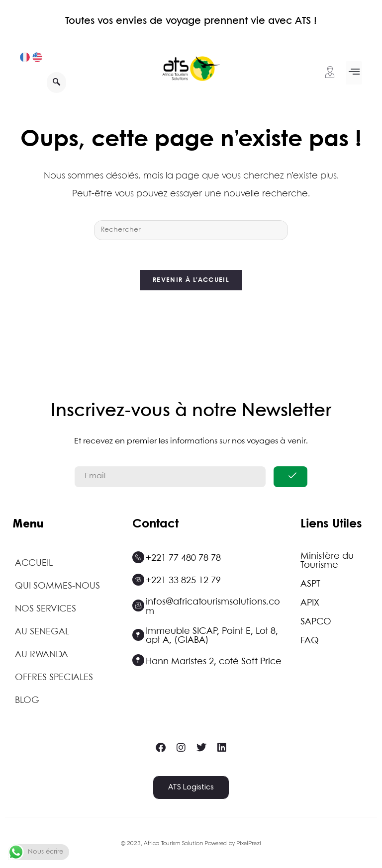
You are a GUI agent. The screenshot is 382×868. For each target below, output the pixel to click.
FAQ (310, 641)
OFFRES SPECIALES (54, 678)
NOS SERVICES (46, 609)
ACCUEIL (34, 564)
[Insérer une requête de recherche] (191, 230)
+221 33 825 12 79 (183, 581)
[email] (170, 477)
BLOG (27, 701)
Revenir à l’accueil (191, 281)
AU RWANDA (42, 655)
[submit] (290, 477)
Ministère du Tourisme (327, 561)
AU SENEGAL (42, 632)
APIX (310, 604)
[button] (354, 73)
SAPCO (316, 622)
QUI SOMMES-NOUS (57, 587)
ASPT (310, 585)
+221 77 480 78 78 (183, 559)
